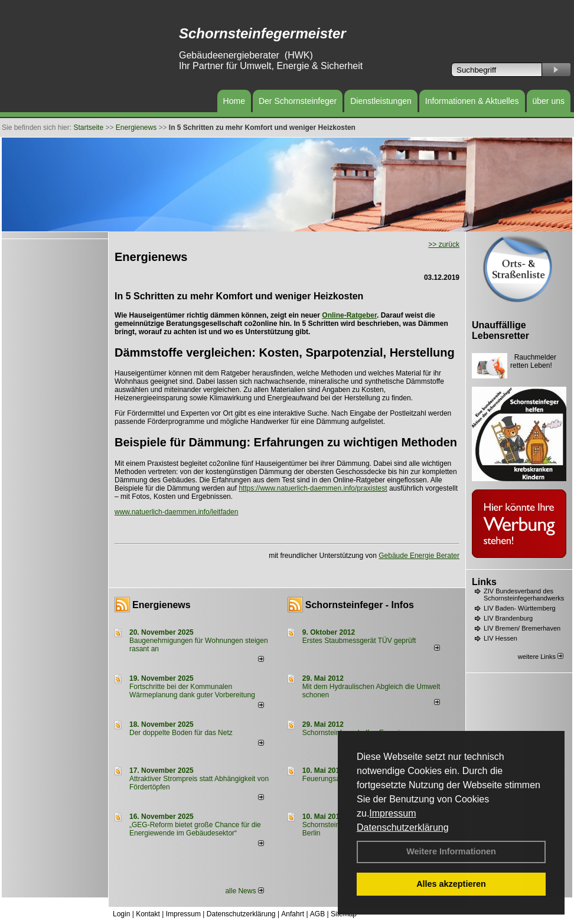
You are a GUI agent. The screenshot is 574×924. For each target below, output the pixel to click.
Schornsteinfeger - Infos (360, 605)
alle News (244, 891)
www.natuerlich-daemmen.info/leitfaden (176, 512)
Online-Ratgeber (349, 315)
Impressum (392, 813)
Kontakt (148, 914)
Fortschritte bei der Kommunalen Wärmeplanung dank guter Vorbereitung (192, 691)
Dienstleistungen (381, 101)
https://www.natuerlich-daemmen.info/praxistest (313, 488)
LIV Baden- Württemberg (520, 608)
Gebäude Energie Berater (419, 556)
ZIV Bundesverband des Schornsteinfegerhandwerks (524, 595)
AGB (317, 914)
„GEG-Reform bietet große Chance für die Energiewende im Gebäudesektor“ (195, 829)
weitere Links (541, 657)
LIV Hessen (500, 638)
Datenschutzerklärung (403, 827)
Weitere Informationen (451, 851)
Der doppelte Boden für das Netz (181, 733)
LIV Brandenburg (508, 618)
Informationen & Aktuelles (472, 101)
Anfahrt (293, 914)
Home (234, 101)
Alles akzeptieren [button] (451, 884)
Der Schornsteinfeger (298, 101)
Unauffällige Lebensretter (500, 330)
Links (484, 582)
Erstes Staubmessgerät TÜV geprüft (359, 641)
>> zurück (444, 244)
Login (121, 914)
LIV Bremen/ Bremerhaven (522, 628)
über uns (549, 101)
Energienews (162, 605)
